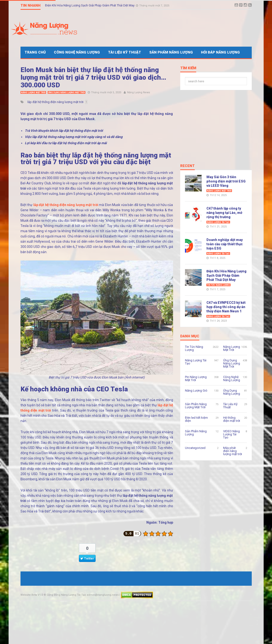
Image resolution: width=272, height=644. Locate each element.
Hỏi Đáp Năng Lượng (220, 52)
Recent (187, 166)
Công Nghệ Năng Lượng (77, 52)
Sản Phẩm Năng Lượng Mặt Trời (196, 406)
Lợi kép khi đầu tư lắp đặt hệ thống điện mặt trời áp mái (66, 143)
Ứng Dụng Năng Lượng (232, 392)
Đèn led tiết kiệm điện (196, 419)
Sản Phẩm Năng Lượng (171, 52)
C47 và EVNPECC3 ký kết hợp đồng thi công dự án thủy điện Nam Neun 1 (226, 307)
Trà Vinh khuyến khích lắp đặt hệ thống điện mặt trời (64, 131)
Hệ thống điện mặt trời (232, 419)
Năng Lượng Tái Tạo (218, 222)
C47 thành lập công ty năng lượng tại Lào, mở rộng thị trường (224, 213)
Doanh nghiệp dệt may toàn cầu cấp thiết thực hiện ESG (225, 244)
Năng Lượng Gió (196, 391)
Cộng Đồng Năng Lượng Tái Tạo (66, 595)
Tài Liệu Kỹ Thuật (125, 52)
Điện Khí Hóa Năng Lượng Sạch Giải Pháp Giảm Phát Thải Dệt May (90, 5)
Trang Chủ (35, 52)
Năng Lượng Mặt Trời (33, 93)
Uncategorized (195, 448)
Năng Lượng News (139, 92)
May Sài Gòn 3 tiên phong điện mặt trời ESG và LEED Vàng (226, 181)
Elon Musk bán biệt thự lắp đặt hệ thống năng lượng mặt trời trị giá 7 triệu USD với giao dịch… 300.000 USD (93, 77)
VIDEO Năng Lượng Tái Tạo (231, 434)
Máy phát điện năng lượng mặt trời (233, 451)
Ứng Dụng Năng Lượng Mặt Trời (67, 93)
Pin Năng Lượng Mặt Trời (196, 379)
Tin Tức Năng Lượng (218, 285)
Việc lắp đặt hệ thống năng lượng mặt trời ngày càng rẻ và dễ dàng (74, 137)
